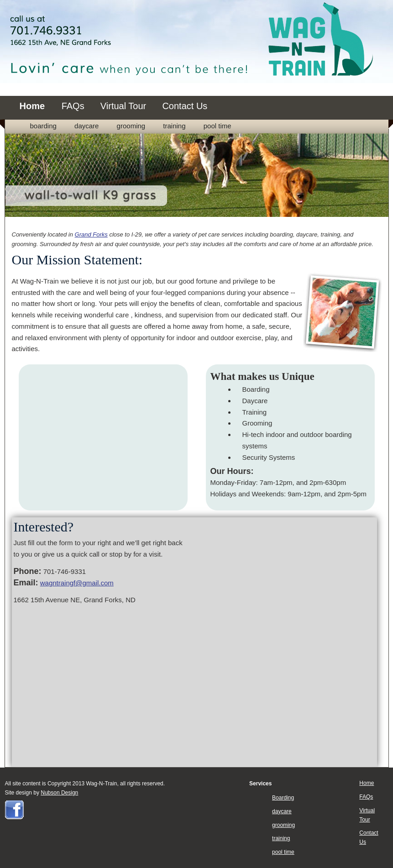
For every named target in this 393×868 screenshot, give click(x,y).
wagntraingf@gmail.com (77, 583)
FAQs (73, 106)
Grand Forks (91, 234)
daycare (86, 126)
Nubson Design (59, 793)
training (174, 126)
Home (34, 106)
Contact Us (185, 106)
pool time (217, 126)
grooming (131, 126)
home (234, 326)
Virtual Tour (123, 106)
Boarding (43, 126)
